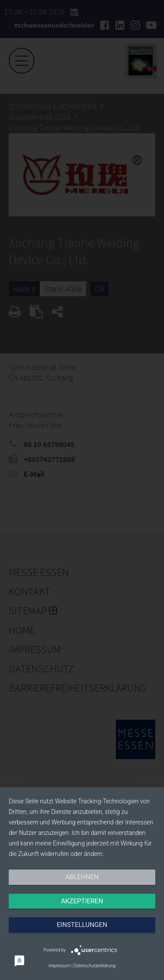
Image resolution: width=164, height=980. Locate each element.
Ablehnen (82, 877)
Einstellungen (82, 925)
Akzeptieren (82, 901)
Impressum (59, 966)
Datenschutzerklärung (94, 966)
